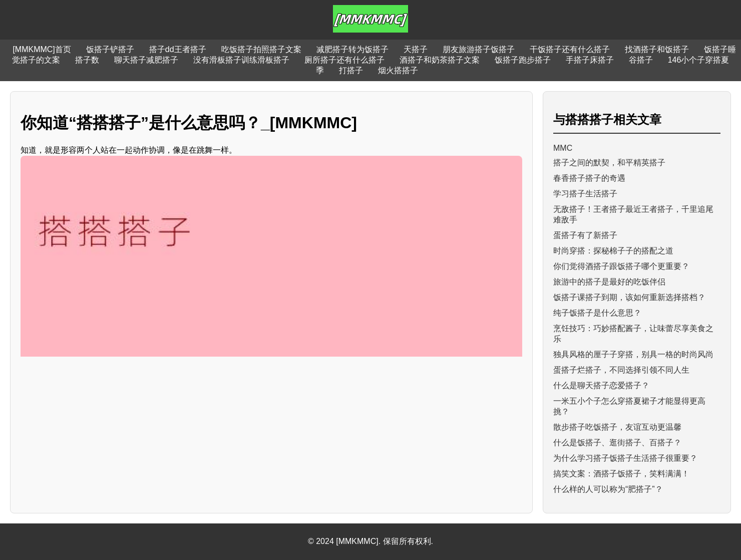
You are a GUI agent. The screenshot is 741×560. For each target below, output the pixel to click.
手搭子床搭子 (590, 60)
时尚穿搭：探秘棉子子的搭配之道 (613, 251)
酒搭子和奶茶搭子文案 (440, 60)
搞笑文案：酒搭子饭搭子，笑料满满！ (621, 474)
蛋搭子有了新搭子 (585, 235)
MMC (563, 148)
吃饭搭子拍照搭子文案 (261, 49)
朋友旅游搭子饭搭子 (479, 49)
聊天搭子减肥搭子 (146, 60)
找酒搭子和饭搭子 (657, 49)
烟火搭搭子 (398, 70)
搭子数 (87, 60)
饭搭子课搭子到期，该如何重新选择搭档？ (629, 297)
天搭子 (416, 49)
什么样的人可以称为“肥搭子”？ (608, 489)
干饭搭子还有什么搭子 (570, 49)
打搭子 (351, 70)
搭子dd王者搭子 (178, 49)
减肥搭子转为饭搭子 (352, 49)
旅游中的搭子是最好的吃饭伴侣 (609, 282)
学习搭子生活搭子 (585, 194)
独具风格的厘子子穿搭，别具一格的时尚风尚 (633, 354)
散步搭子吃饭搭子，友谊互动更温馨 (617, 427)
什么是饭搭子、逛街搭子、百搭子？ (617, 443)
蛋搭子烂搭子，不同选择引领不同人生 (621, 370)
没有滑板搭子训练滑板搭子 (241, 60)
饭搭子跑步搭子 (523, 60)
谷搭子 (641, 60)
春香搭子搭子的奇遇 (589, 178)
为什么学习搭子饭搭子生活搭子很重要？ (625, 458)
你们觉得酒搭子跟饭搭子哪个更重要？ (621, 266)
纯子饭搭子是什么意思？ (597, 313)
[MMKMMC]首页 (42, 49)
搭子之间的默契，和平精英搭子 (609, 163)
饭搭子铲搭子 (110, 49)
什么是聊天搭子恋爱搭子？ (601, 385)
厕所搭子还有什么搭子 (344, 60)
